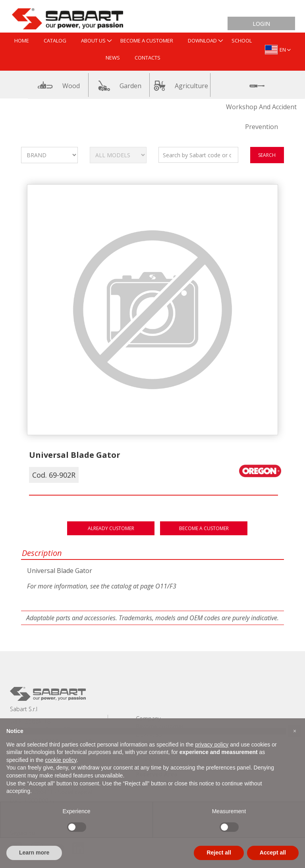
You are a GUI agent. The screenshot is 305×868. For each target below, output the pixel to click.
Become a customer (204, 528)
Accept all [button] (273, 853)
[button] (295, 731)
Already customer (111, 528)
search (267, 155)
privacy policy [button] (212, 745)
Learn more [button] (34, 853)
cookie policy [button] (61, 760)
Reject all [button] (219, 853)
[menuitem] (22, 41)
